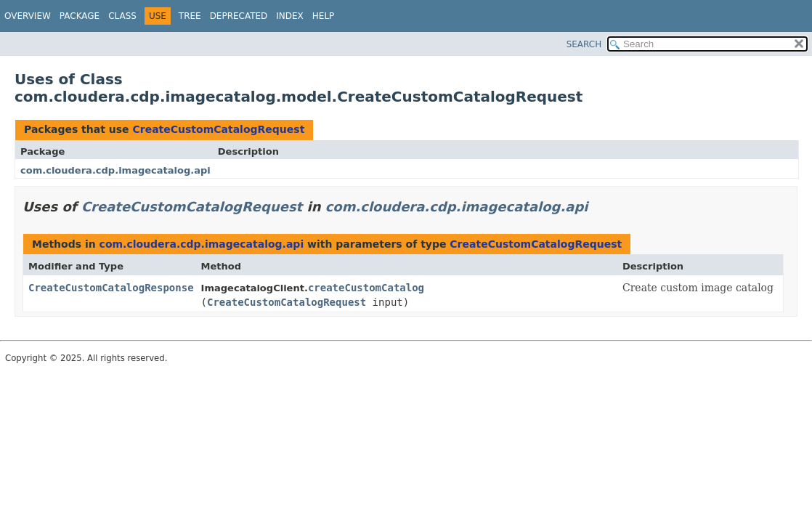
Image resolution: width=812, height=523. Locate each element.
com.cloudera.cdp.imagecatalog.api (115, 170)
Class (122, 16)
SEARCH (584, 44)
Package (80, 16)
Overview (28, 16)
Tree (190, 16)
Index (290, 16)
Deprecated (239, 16)
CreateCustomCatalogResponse (111, 288)
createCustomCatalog (366, 288)
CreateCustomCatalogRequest (218, 129)
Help (324, 16)
